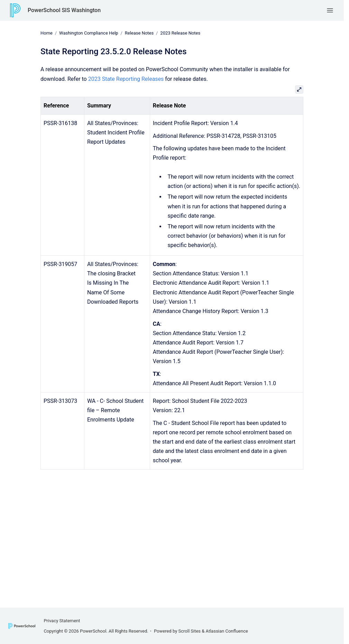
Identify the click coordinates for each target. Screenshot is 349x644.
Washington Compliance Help (89, 33)
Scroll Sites (190, 631)
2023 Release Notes (180, 33)
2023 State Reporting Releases (126, 79)
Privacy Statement (62, 621)
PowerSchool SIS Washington (64, 10)
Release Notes (139, 33)
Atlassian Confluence (227, 631)
